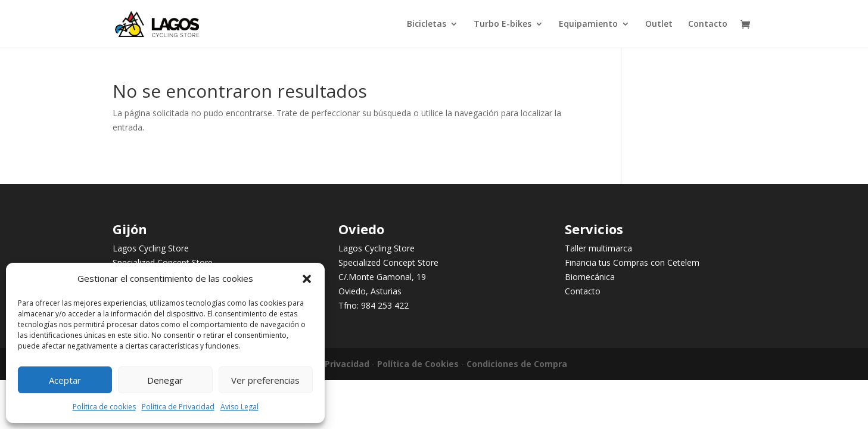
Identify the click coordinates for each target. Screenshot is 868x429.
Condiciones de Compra (517, 364)
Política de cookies (104, 407)
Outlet (659, 24)
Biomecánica (590, 277)
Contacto (708, 24)
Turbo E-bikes (503, 24)
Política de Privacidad (178, 407)
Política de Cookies (418, 364)
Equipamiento (588, 24)
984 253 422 (385, 305)
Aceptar (65, 380)
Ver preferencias (265, 380)
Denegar (165, 380)
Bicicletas (427, 24)
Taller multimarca (598, 248)
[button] (307, 279)
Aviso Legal (239, 407)
